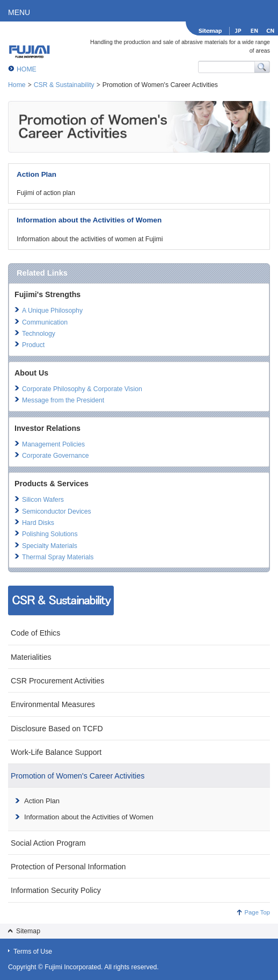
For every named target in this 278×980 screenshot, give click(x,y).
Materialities (31, 657)
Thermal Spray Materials (58, 557)
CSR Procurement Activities (57, 681)
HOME (27, 69)
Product (33, 345)
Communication (45, 322)
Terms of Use (33, 952)
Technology (39, 334)
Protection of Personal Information (68, 867)
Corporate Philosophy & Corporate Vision (82, 389)
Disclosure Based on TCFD (57, 729)
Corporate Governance (56, 456)
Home (17, 85)
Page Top (257, 912)
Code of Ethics (35, 633)
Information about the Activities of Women (89, 220)
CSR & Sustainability (64, 85)
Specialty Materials (50, 546)
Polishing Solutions (50, 534)
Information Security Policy (56, 890)
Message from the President (63, 400)
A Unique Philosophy (52, 311)
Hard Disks (38, 523)
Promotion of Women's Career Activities (78, 776)
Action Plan (36, 174)
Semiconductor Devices (57, 511)
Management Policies (53, 444)
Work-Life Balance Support (56, 752)
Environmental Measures (53, 704)
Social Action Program (48, 843)
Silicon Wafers (43, 500)
